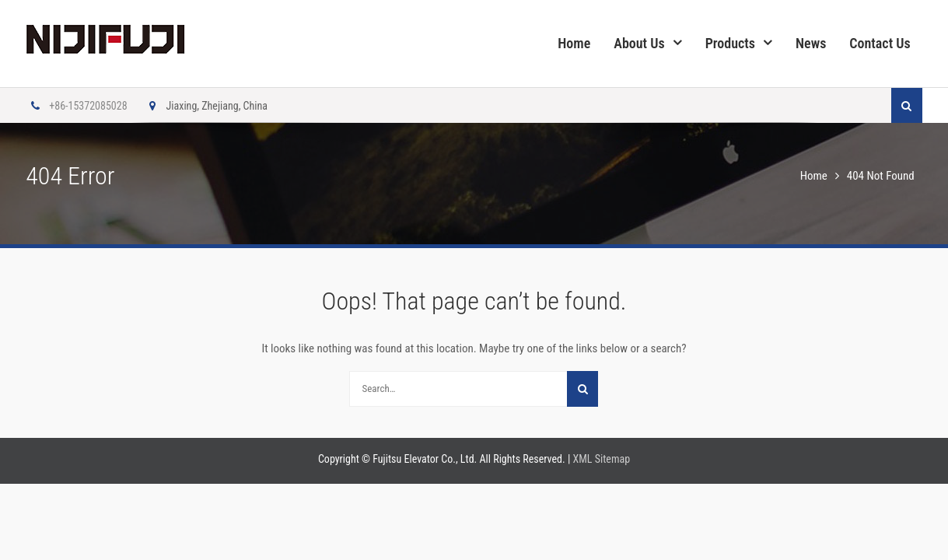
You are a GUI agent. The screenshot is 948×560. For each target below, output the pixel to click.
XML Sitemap (602, 459)
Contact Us (880, 43)
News (811, 43)
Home (574, 43)
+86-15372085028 (76, 106)
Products (730, 43)
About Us (639, 43)
